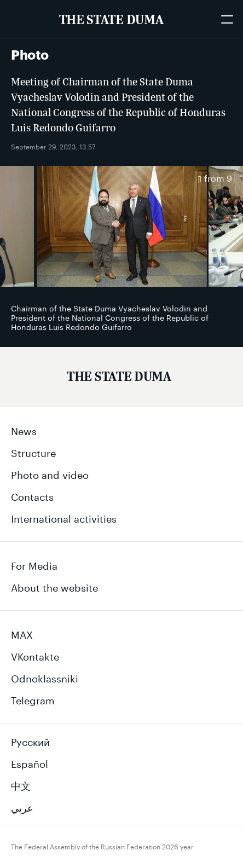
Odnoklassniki (45, 677)
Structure (33, 452)
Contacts (32, 495)
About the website (54, 586)
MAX (22, 633)
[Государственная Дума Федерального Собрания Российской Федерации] (119, 378)
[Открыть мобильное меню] (227, 19)
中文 (21, 784)
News (24, 430)
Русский (30, 740)
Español (30, 762)
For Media (34, 564)
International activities (64, 517)
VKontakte (35, 655)
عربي (22, 806)
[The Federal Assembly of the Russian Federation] (111, 19)
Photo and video (50, 473)
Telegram (33, 699)
